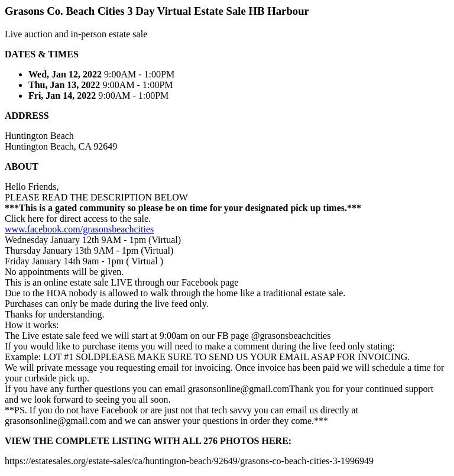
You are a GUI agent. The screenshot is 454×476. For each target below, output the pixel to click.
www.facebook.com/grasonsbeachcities (79, 229)
